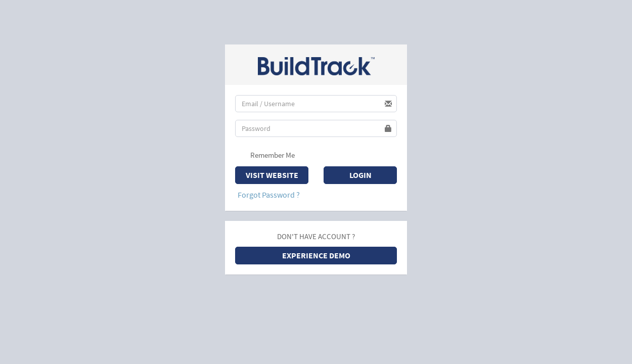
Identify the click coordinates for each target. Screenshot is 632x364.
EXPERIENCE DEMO (316, 255)
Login (360, 175)
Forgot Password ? (269, 195)
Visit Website (272, 175)
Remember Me (266, 156)
